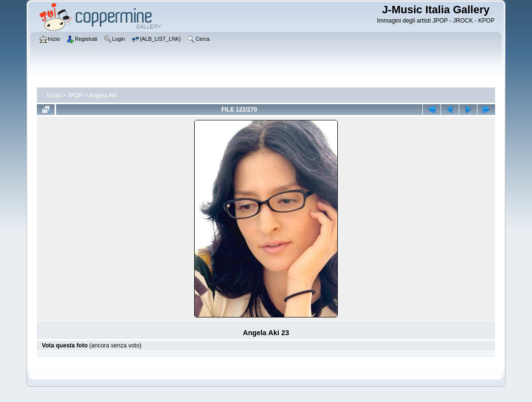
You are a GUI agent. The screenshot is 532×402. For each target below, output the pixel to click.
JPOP (75, 95)
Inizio (54, 95)
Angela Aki (103, 95)
